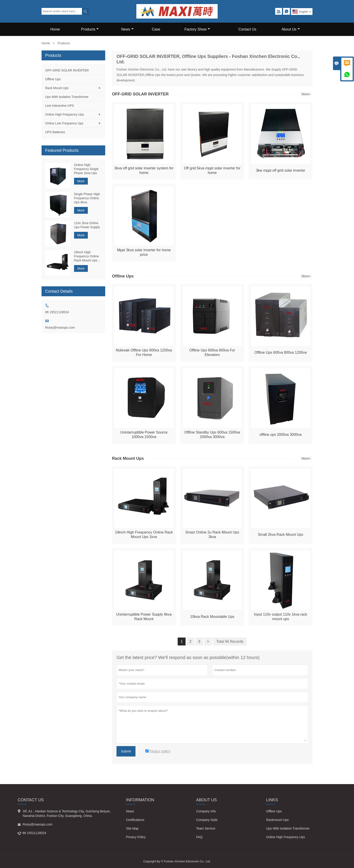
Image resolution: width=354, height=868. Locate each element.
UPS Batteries (55, 132)
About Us (291, 29)
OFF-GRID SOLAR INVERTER (67, 70)
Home (55, 29)
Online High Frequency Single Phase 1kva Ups (86, 169)
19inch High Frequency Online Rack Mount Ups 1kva (87, 256)
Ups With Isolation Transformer (67, 97)
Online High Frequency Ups (65, 114)
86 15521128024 (57, 312)
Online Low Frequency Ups (64, 123)
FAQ (199, 837)
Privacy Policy (136, 837)
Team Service (206, 828)
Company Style (207, 820)
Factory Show (197, 29)
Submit (126, 751)
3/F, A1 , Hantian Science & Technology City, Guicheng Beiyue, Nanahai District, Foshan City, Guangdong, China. (66, 813)
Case (156, 29)
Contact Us (247, 29)
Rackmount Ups (277, 820)
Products (90, 29)
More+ (306, 94)
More (81, 181)
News (127, 29)
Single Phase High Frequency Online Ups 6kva (87, 198)
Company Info (206, 811)
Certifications (135, 820)
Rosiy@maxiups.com (60, 327)
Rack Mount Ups (57, 88)
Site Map (132, 828)
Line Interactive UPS (60, 106)
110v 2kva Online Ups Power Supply (87, 225)
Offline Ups (53, 79)
